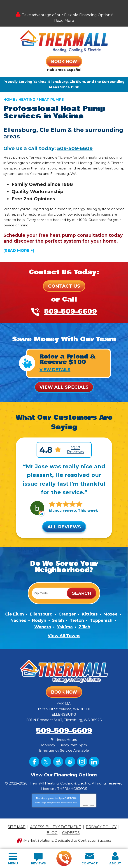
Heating (27, 100)
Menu (13, 863)
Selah (58, 620)
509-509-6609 (64, 859)
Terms (92, 806)
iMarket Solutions (38, 840)
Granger (67, 614)
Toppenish (101, 620)
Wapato (43, 627)
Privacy (85, 806)
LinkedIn (94, 762)
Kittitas (90, 614)
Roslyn (39, 620)
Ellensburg (41, 614)
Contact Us (64, 286)
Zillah (84, 627)
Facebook (34, 762)
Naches (18, 620)
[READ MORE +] (19, 250)
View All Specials (64, 387)
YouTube (58, 762)
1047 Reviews (76, 450)
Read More (64, 21)
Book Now (64, 61)
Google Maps (70, 762)
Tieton (77, 620)
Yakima (65, 627)
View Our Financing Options (64, 775)
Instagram (82, 762)
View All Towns (64, 636)
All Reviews (64, 527)
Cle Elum (15, 614)
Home (9, 100)
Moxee (111, 614)
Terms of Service (66, 803)
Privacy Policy (52, 803)
